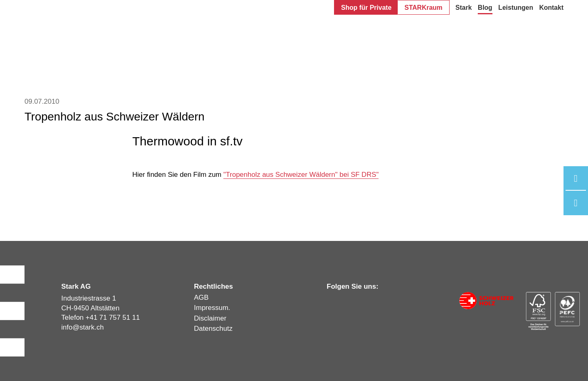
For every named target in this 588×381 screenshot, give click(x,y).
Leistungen (516, 8)
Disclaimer (210, 318)
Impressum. (212, 308)
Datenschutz (213, 329)
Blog (485, 8)
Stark (463, 8)
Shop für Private (366, 8)
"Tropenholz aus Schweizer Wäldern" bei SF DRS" (301, 175)
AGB (201, 297)
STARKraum (424, 8)
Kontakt (551, 8)
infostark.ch (82, 327)
